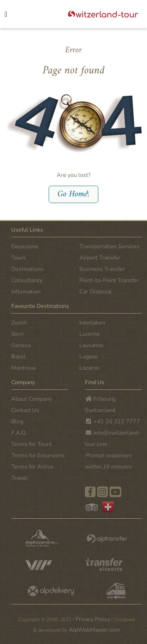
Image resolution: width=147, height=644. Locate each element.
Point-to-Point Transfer (109, 280)
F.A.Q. (19, 433)
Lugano (89, 357)
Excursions (25, 246)
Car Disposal (96, 292)
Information (26, 292)
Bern (17, 334)
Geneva (21, 345)
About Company (32, 399)
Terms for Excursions (38, 455)
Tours (19, 258)
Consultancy (27, 280)
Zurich (19, 323)
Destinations (27, 269)
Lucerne (90, 334)
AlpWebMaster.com (94, 630)
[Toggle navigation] (13, 15)
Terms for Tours (32, 444)
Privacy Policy (93, 619)
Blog (17, 422)
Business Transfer (102, 269)
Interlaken (92, 323)
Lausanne (91, 345)
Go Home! (73, 194)
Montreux (24, 368)
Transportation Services (109, 246)
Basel (19, 357)
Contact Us (25, 410)
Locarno (89, 368)
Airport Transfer (100, 258)
